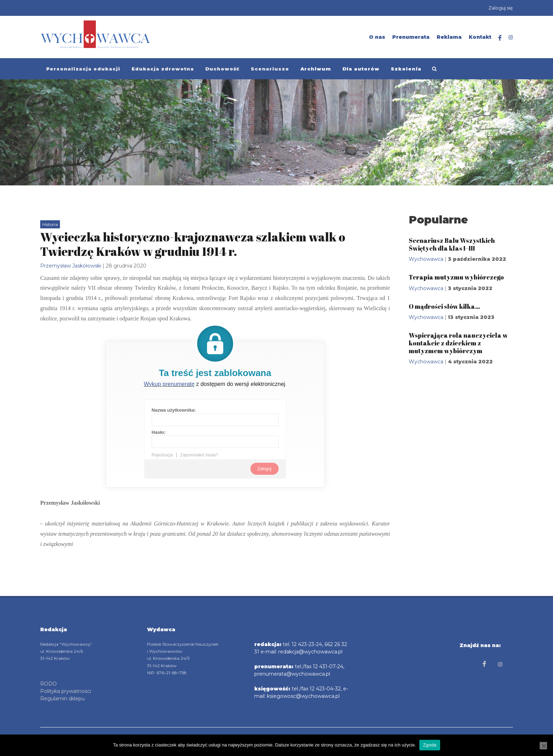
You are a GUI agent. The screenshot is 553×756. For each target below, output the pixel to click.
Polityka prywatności (66, 691)
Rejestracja (162, 455)
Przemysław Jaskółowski (71, 266)
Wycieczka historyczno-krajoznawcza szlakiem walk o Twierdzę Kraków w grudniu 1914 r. (193, 244)
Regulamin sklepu (62, 699)
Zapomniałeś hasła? (199, 455)
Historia (50, 224)
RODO (48, 684)
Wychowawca (426, 259)
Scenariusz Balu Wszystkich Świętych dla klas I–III (452, 244)
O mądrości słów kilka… (444, 306)
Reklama (449, 37)
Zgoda (430, 745)
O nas (377, 37)
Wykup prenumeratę (169, 384)
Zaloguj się (501, 8)
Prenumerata (411, 37)
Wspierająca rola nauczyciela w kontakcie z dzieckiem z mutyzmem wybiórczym (458, 343)
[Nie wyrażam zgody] (543, 746)
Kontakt (480, 37)
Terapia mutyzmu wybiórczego (456, 277)
